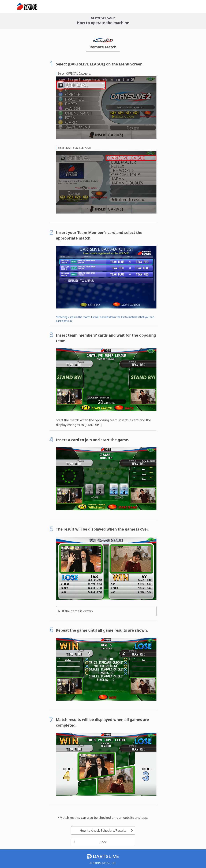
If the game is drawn (77, 611)
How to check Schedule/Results (103, 830)
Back (103, 842)
